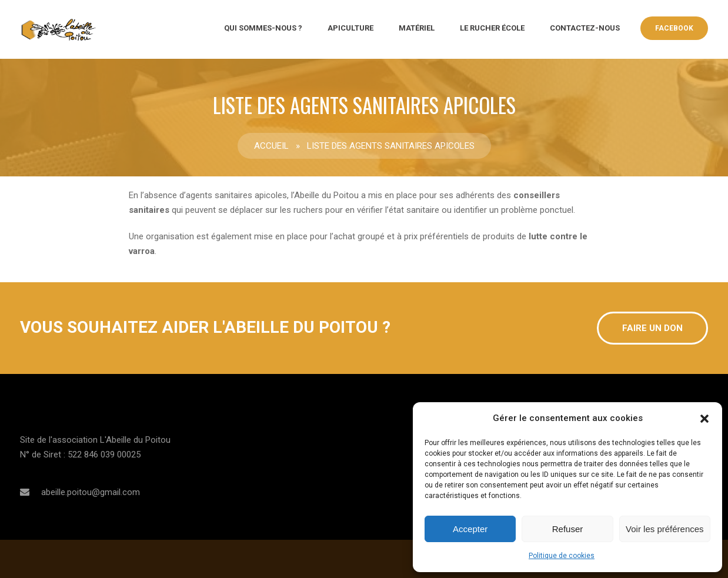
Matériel (417, 28)
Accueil (271, 146)
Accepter (470, 529)
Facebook (674, 28)
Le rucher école (492, 28)
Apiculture (350, 28)
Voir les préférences (665, 529)
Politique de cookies (562, 556)
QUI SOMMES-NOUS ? (263, 28)
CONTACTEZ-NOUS (585, 28)
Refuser (568, 529)
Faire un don (652, 328)
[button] (704, 419)
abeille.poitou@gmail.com (91, 492)
